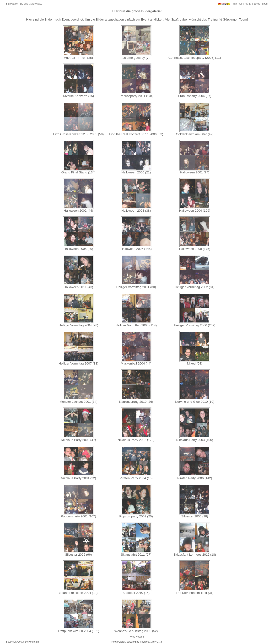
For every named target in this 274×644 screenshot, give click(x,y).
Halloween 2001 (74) (195, 172)
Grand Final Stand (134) (78, 172)
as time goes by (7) (136, 58)
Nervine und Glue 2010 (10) (195, 402)
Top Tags (238, 4)
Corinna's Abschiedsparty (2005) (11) (195, 58)
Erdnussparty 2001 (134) (136, 96)
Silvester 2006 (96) (78, 555)
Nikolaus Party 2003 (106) (195, 440)
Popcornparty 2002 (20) (136, 516)
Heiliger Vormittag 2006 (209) (195, 325)
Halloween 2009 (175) (195, 249)
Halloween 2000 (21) (136, 172)
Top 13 (248, 4)
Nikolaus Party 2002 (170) (136, 440)
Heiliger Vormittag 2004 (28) (78, 325)
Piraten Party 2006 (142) (195, 478)
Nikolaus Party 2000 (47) (78, 440)
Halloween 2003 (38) (136, 211)
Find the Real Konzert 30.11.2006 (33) (136, 134)
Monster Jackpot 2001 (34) (78, 402)
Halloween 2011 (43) (78, 287)
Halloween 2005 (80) (78, 249)
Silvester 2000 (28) (195, 516)
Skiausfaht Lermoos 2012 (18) (195, 555)
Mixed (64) (195, 363)
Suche (257, 4)
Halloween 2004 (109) (195, 211)
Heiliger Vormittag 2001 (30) (136, 287)
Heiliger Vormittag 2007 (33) (78, 363)
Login (265, 4)
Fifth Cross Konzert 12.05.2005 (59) (78, 134)
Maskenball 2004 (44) (136, 363)
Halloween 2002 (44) (78, 211)
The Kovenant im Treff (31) (195, 593)
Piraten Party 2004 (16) (136, 478)
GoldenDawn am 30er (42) (195, 134)
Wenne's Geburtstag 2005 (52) (136, 631)
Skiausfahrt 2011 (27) (136, 555)
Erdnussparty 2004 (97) (195, 96)
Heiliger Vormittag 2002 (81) (195, 287)
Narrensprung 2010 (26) (136, 402)
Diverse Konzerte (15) (79, 96)
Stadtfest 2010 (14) (136, 593)
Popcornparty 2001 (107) (78, 516)
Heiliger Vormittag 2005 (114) (136, 325)
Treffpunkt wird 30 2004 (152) (78, 631)
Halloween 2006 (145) (136, 249)
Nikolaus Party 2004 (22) (78, 478)
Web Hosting (137, 637)
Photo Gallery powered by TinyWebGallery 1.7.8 (137, 642)
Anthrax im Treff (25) (78, 58)
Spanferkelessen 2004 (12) (78, 593)
